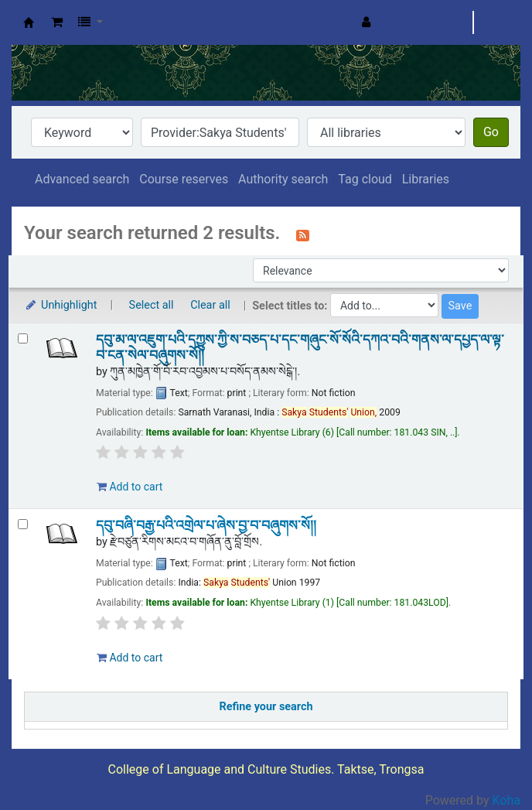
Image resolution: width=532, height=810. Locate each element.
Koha (506, 800)
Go (491, 132)
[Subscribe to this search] (303, 234)
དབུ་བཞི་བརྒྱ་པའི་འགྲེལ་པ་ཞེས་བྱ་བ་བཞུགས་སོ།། (206, 525)
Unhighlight (61, 305)
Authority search (283, 179)
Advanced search (82, 179)
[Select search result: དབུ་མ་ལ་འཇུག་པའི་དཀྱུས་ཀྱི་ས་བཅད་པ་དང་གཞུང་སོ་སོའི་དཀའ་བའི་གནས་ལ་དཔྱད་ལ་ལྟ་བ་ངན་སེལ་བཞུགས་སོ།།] (23, 338)
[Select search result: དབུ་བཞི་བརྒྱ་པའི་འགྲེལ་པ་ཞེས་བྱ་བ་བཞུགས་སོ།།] (23, 524)
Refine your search (266, 707)
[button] (57, 22)
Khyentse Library (29, 22)
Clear (497, 22)
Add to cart (130, 487)
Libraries (426, 179)
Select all (152, 305)
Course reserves (184, 179)
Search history (427, 22)
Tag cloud (365, 179)
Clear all (210, 305)
